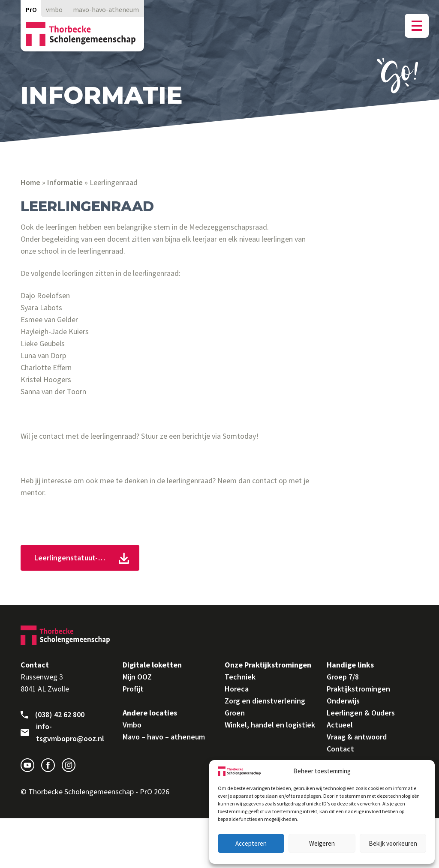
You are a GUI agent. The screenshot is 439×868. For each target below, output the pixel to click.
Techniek (240, 677)
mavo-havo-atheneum (106, 9)
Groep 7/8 (343, 677)
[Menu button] (417, 26)
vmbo (54, 9)
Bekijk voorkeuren (393, 843)
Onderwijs (343, 701)
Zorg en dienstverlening (265, 701)
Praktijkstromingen (358, 689)
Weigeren (322, 843)
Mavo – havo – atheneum (164, 737)
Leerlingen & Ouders (361, 713)
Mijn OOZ (137, 677)
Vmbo (132, 725)
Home (30, 182)
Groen (235, 713)
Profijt (133, 689)
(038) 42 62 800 (53, 715)
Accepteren (251, 843)
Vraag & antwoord (357, 737)
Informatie (65, 182)
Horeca (237, 689)
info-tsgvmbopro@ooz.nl (62, 733)
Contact (340, 749)
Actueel (340, 725)
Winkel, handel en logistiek (270, 725)
